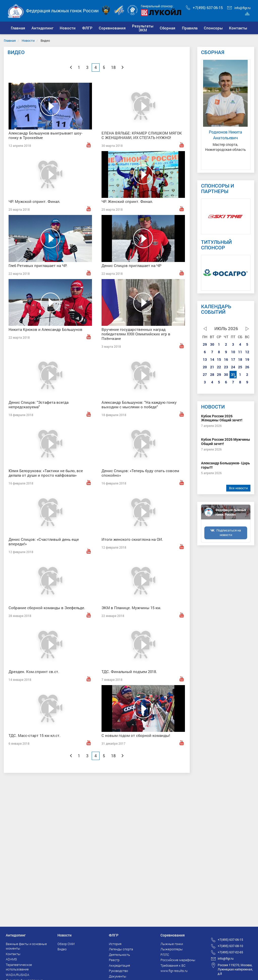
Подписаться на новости (229, 532)
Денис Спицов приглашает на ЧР (132, 265)
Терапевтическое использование (19, 967)
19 (247, 359)
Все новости (238, 488)
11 (240, 352)
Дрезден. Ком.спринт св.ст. (34, 672)
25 (240, 367)
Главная (10, 40)
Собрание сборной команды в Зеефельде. (47, 608)
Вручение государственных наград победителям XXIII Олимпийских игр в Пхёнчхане (136, 334)
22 (219, 367)
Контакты (13, 954)
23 (226, 367)
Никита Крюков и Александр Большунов (45, 329)
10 (233, 352)
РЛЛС (165, 955)
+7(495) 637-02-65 (230, 952)
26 (247, 367)
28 (212, 374)
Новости (28, 40)
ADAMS (11, 959)
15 (219, 359)
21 (212, 367)
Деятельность (119, 955)
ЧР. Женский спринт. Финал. (127, 201)
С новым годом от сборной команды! (136, 735)
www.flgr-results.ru (174, 971)
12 (247, 352)
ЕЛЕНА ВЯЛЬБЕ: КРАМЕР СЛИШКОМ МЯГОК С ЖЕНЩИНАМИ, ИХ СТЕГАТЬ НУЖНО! (142, 135)
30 (212, 344)
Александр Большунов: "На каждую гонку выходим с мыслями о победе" (139, 405)
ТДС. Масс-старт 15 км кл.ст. (35, 735)
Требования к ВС (173, 965)
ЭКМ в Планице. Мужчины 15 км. (131, 608)
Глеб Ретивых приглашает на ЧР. (38, 265)
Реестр (114, 960)
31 (233, 374)
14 (212, 359)
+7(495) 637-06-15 (204, 8)
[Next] (123, 67)
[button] (42, 28)
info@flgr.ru (239, 8)
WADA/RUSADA (18, 975)
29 (205, 344)
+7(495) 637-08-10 (230, 946)
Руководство (118, 971)
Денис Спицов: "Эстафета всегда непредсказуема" (39, 405)
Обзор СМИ (66, 944)
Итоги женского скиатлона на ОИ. (132, 539)
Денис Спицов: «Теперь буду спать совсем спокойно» (140, 473)
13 (205, 359)
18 (240, 359)
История (115, 944)
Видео (62, 949)
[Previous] (71, 67)
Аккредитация (119, 965)
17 (233, 359)
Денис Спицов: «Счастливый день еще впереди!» (44, 542)
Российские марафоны (178, 960)
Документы (118, 976)
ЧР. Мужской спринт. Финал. (34, 201)
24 (233, 367)
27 (205, 374)
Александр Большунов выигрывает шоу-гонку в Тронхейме (45, 135)
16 (226, 359)
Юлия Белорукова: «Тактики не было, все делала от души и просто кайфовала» (46, 473)
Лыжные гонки (172, 944)
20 (205, 367)
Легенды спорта (121, 949)
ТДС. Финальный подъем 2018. (129, 672)
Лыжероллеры (172, 949)
